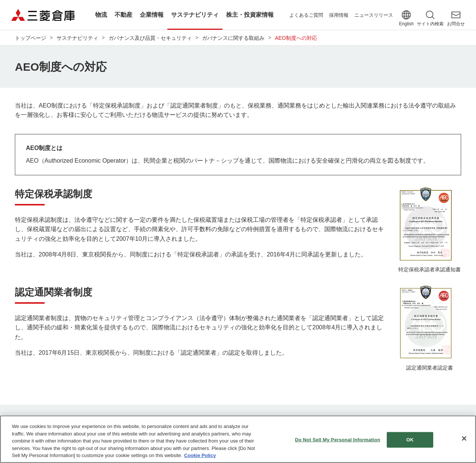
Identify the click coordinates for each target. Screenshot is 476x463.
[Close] (464, 440)
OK (410, 441)
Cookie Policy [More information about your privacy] (200, 457)
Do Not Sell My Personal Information (337, 441)
